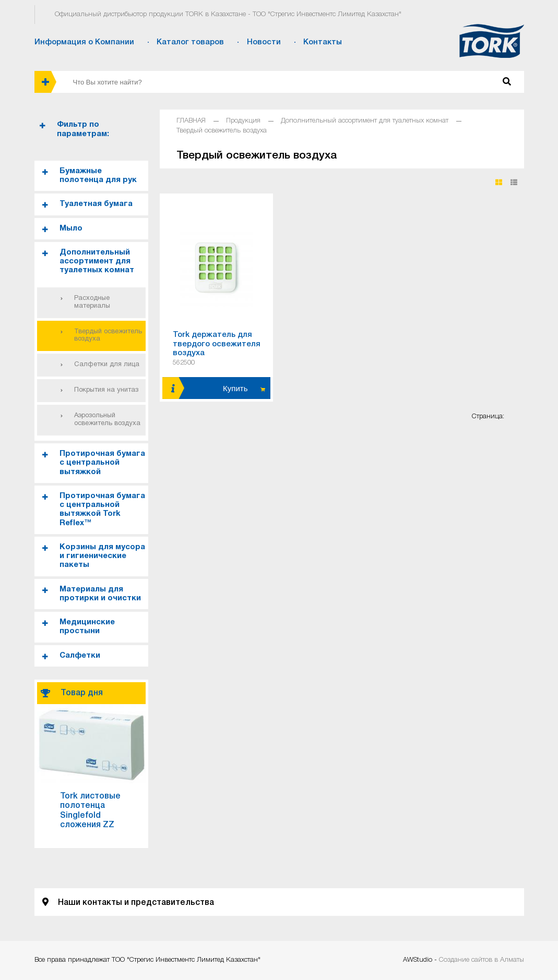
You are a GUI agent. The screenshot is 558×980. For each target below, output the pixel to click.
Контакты (323, 42)
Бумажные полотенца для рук (98, 176)
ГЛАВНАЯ (191, 121)
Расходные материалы (92, 302)
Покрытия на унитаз (106, 390)
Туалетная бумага (96, 204)
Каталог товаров (190, 42)
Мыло (71, 228)
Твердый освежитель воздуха (108, 336)
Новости (264, 42)
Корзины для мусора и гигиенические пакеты (102, 556)
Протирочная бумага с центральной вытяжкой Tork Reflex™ (102, 510)
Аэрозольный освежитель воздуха (107, 420)
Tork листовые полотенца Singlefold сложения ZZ (90, 811)
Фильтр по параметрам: (83, 129)
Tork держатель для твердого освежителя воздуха (217, 344)
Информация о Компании (84, 42)
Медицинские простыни (87, 627)
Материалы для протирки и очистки (100, 594)
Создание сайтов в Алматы (482, 960)
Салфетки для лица (107, 365)
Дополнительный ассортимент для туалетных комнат (97, 262)
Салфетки (80, 656)
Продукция (243, 121)
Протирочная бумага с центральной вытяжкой (102, 463)
